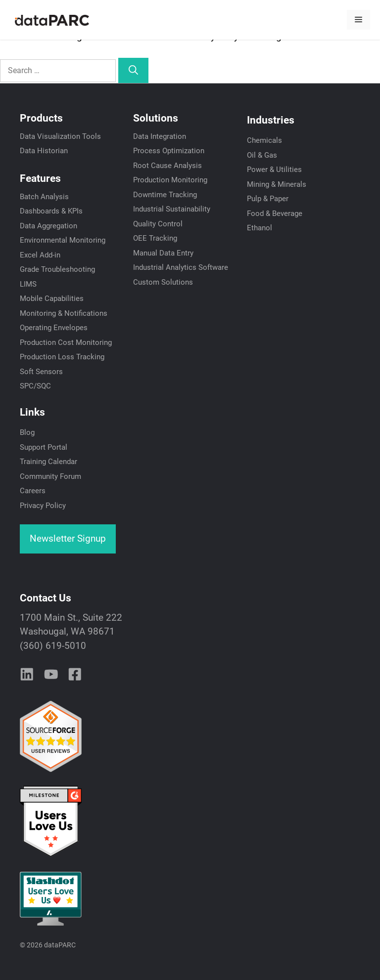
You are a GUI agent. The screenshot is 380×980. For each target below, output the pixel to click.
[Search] (133, 70)
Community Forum (50, 476)
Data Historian (44, 151)
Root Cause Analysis (167, 166)
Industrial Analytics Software (181, 267)
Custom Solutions (163, 282)
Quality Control (158, 224)
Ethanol (260, 228)
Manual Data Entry (163, 253)
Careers (33, 491)
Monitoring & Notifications (64, 313)
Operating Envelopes (54, 328)
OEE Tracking (155, 238)
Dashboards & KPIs (51, 211)
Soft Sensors (41, 372)
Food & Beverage (275, 213)
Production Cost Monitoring (66, 342)
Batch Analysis (44, 197)
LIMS (28, 284)
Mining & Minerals (277, 184)
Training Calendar (48, 462)
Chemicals (264, 140)
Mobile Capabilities (52, 298)
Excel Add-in (40, 255)
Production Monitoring (170, 180)
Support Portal (44, 447)
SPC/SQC (35, 386)
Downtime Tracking (165, 195)
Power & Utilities (274, 170)
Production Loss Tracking (62, 357)
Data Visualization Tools (60, 136)
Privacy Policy (43, 506)
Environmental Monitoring (63, 240)
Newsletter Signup (68, 538)
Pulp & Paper (268, 199)
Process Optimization (169, 151)
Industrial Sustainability (172, 209)
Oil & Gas (262, 155)
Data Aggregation (48, 226)
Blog (27, 432)
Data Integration (160, 136)
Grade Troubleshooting (57, 269)
